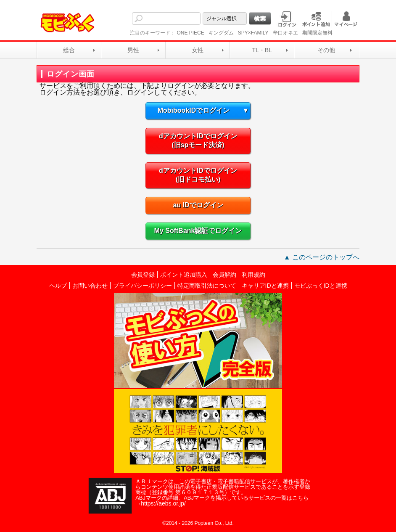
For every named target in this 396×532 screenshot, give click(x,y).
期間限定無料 (317, 33)
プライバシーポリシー (143, 286)
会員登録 (143, 275)
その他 (326, 50)
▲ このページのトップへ (322, 257)
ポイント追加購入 (184, 275)
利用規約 (253, 275)
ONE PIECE (190, 33)
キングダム (221, 33)
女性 (198, 50)
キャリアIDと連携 (265, 286)
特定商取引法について (207, 286)
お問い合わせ (90, 286)
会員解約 (224, 275)
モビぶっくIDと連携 (321, 286)
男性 (133, 50)
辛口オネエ (285, 33)
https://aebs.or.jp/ (163, 503)
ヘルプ (58, 286)
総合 (69, 50)
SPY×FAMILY (253, 33)
